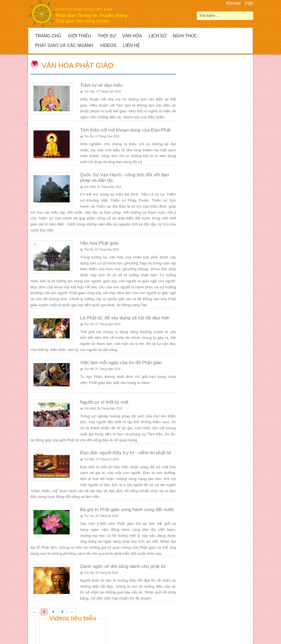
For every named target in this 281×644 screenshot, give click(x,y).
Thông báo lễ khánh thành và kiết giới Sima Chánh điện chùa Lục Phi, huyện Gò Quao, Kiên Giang (219, 216)
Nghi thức (185, 36)
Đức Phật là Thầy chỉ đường (231, 363)
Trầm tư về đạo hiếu (101, 85)
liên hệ (183, 634)
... (35, 612)
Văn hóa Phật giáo (78, 65)
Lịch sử (158, 36)
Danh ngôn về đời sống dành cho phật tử (122, 566)
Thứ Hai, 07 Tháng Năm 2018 (102, 324)
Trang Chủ (48, 36)
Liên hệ (131, 45)
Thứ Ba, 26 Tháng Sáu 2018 (101, 249)
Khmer (233, 3)
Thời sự (107, 36)
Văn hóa (132, 36)
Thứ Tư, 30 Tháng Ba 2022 (211, 302)
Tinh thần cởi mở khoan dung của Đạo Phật (125, 130)
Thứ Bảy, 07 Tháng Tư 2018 (101, 459)
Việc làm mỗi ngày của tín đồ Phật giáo (121, 363)
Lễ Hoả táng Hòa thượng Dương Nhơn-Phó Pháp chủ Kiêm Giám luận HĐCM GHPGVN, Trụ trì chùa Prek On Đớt (218, 124)
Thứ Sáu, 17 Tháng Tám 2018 (102, 92)
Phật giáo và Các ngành (64, 45)
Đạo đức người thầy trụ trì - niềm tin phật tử (125, 453)
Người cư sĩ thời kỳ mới (104, 402)
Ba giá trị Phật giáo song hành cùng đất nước (127, 510)
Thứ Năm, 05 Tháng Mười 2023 (214, 171)
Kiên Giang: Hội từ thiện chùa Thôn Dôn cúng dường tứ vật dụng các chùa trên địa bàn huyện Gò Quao (219, 282)
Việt (249, 3)
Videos (108, 45)
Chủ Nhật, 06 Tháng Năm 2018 (103, 409)
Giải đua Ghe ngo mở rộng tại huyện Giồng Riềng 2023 (219, 157)
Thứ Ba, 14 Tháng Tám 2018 (101, 136)
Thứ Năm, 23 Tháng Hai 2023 (213, 234)
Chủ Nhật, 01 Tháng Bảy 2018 (102, 187)
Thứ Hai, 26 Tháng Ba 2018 (101, 516)
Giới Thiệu (79, 36)
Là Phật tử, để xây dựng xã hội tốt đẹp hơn (125, 318)
